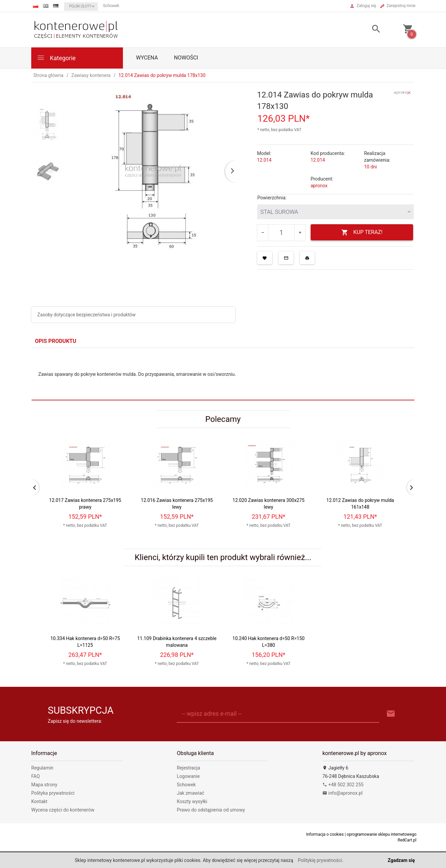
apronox (319, 186)
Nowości (186, 58)
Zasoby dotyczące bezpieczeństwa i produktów (86, 315)
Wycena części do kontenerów (63, 810)
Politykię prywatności (320, 860)
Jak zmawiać (191, 793)
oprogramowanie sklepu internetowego (382, 834)
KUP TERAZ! (362, 232)
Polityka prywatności (53, 793)
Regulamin (42, 768)
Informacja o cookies (325, 834)
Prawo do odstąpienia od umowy (211, 810)
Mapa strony (44, 785)
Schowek (186, 785)
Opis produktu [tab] (56, 341)
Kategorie (56, 58)
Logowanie (188, 776)
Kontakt (39, 801)
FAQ (35, 776)
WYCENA (147, 58)
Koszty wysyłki (192, 801)
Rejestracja (189, 768)
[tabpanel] (223, 374)
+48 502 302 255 (343, 785)
